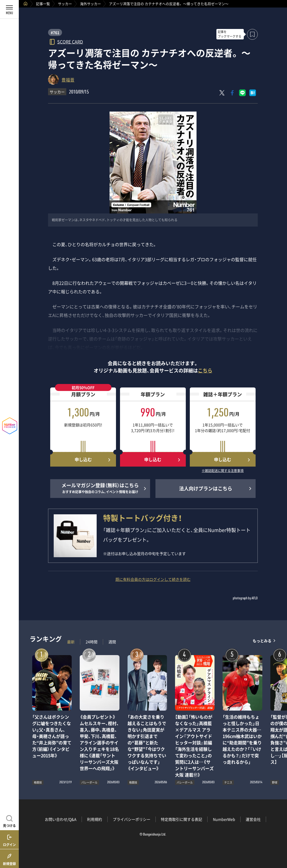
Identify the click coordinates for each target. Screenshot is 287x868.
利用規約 (95, 819)
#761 (55, 32)
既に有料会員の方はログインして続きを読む (153, 579)
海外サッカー (90, 4)
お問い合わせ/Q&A (61, 819)
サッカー (65, 4)
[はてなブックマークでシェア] (253, 93)
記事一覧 (43, 4)
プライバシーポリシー (132, 819)
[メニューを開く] (9, 9)
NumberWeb (224, 819)
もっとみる (262, 640)
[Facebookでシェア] (232, 93)
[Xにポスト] (222, 93)
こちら (205, 370)
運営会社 (253, 819)
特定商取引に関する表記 (181, 819)
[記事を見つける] (9, 821)
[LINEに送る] (242, 93)
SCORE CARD (70, 41)
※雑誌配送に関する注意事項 (223, 471)
